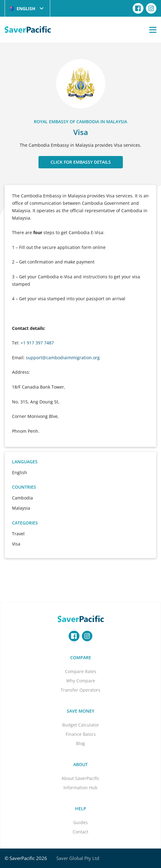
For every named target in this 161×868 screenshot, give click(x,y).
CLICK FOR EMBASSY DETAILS (81, 162)
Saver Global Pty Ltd (78, 858)
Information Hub (80, 788)
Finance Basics (81, 734)
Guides (80, 822)
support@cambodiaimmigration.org (63, 358)
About (80, 764)
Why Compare (81, 681)
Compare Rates (81, 671)
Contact (80, 832)
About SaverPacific (80, 778)
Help (81, 809)
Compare (81, 657)
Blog (80, 743)
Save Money (80, 711)
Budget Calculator (81, 725)
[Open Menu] (153, 30)
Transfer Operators (80, 690)
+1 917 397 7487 (37, 343)
